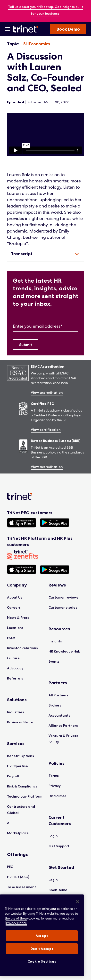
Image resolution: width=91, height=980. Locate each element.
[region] (46, 135)
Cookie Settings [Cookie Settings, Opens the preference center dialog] (42, 961)
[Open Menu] (8, 29)
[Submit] (26, 344)
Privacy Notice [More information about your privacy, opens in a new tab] (16, 923)
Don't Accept (42, 949)
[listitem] (37, 44)
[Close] (78, 902)
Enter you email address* (38, 326)
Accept (42, 936)
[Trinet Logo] (26, 29)
